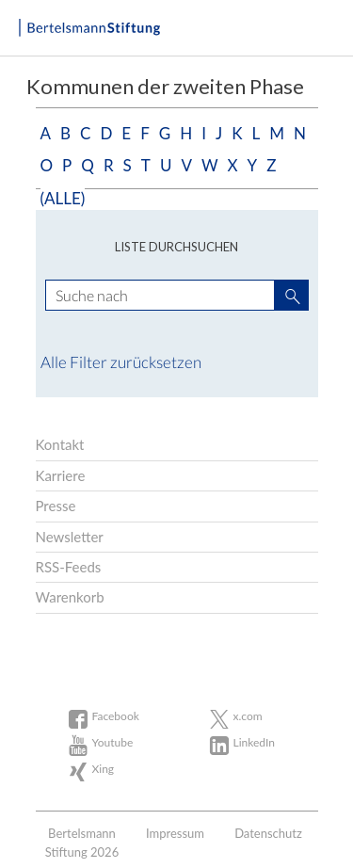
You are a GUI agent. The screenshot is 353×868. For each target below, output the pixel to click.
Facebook (116, 716)
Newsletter (70, 537)
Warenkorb (70, 597)
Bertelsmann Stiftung (89, 28)
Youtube (113, 742)
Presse (56, 506)
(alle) (63, 198)
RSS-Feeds (69, 567)
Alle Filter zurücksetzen (121, 362)
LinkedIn (254, 742)
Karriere (61, 475)
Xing (104, 769)
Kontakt (60, 444)
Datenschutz (268, 833)
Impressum (175, 833)
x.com (248, 716)
